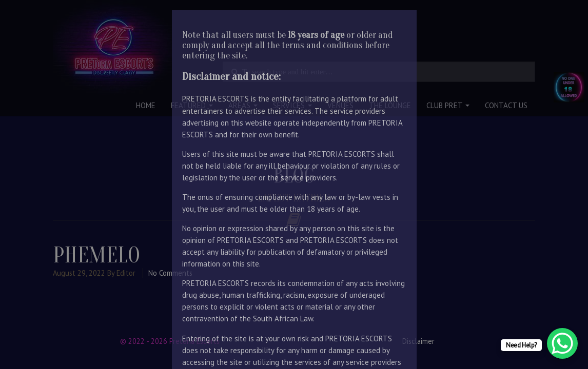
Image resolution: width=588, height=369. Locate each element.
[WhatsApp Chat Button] (562, 343)
